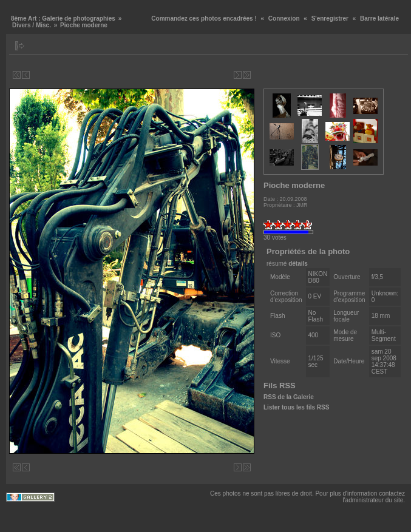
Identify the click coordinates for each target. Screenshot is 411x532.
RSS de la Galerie (289, 397)
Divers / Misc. (32, 25)
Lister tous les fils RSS (296, 407)
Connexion (284, 19)
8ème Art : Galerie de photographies (63, 19)
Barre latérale (379, 19)
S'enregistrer (330, 19)
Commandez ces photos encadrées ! (204, 19)
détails (298, 264)
